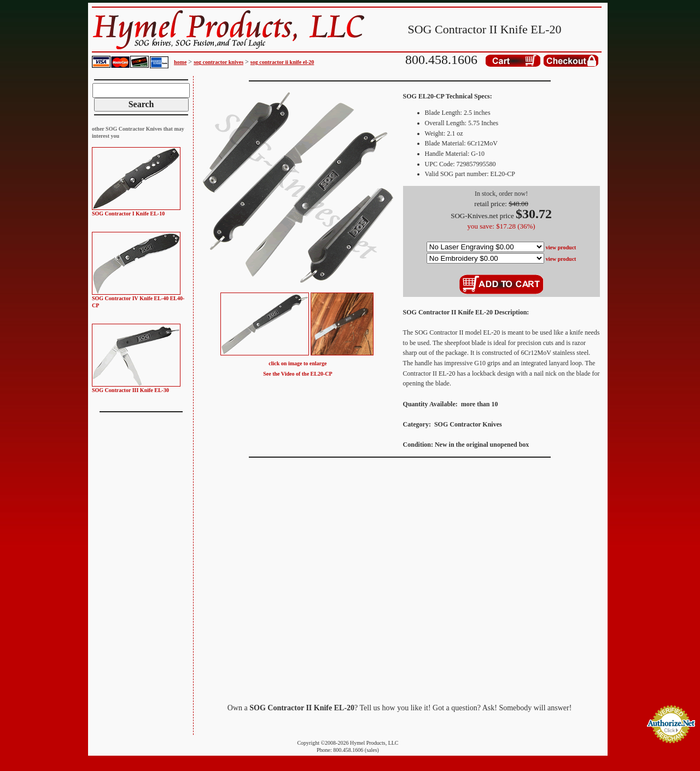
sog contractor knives (218, 62)
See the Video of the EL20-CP (297, 374)
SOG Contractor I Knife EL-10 (128, 214)
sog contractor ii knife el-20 (282, 62)
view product (561, 247)
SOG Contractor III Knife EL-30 (130, 390)
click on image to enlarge (297, 363)
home (180, 62)
